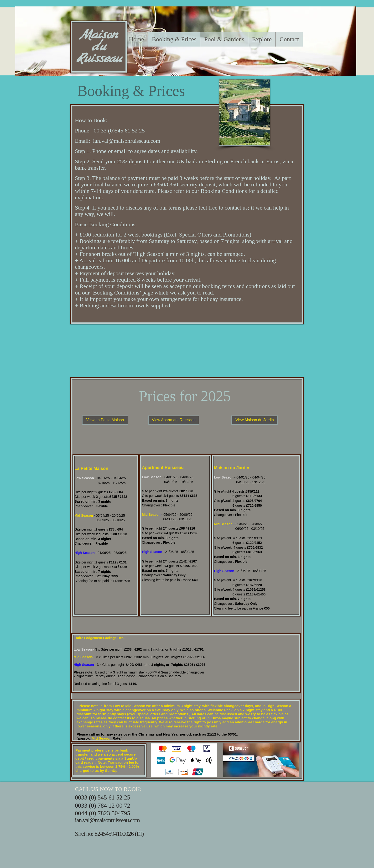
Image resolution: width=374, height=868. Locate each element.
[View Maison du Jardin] (255, 420)
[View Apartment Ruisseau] (174, 420)
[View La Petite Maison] (105, 420)
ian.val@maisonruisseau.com (127, 141)
